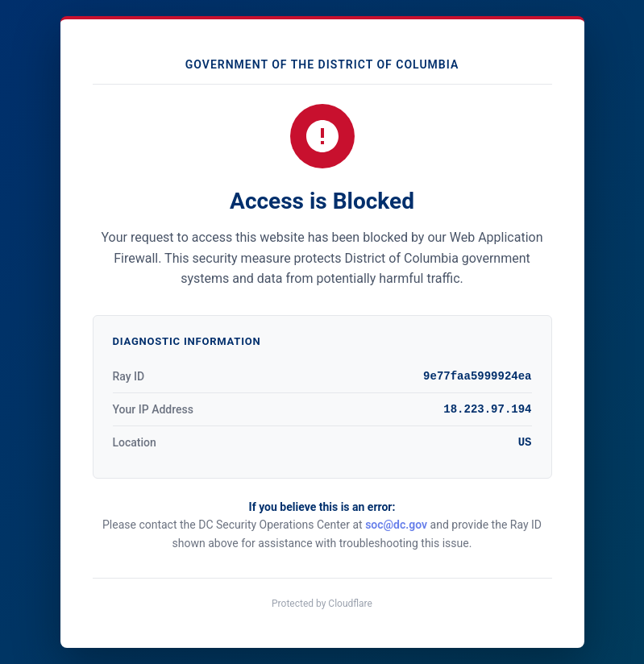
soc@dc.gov (396, 525)
